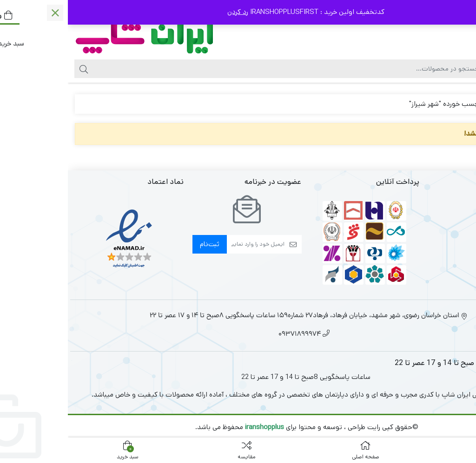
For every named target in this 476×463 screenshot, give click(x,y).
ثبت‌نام (142, 244)
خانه (458, 104)
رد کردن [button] (170, 12)
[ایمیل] (188, 244)
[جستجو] (218, 69)
